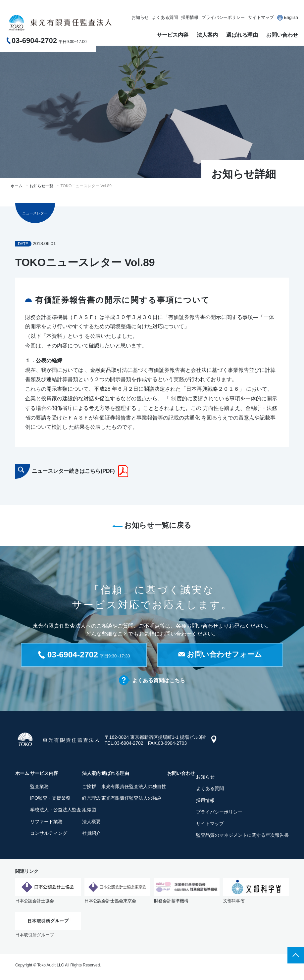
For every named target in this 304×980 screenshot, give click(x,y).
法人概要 (91, 823)
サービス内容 (173, 35)
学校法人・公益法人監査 (56, 811)
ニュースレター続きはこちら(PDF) (73, 471)
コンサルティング (49, 834)
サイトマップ (261, 17)
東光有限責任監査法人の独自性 (134, 787)
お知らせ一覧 (41, 186)
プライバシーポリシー (223, 17)
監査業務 (39, 787)
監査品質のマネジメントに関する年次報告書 (242, 836)
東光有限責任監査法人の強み (131, 799)
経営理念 (91, 799)
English (291, 17)
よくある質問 (165, 17)
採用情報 (190, 17)
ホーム (17, 186)
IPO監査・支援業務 (50, 799)
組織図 (89, 811)
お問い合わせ (282, 35)
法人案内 (207, 35)
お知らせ (140, 17)
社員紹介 (91, 834)
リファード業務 (46, 823)
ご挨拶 (89, 787)
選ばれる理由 (242, 35)
